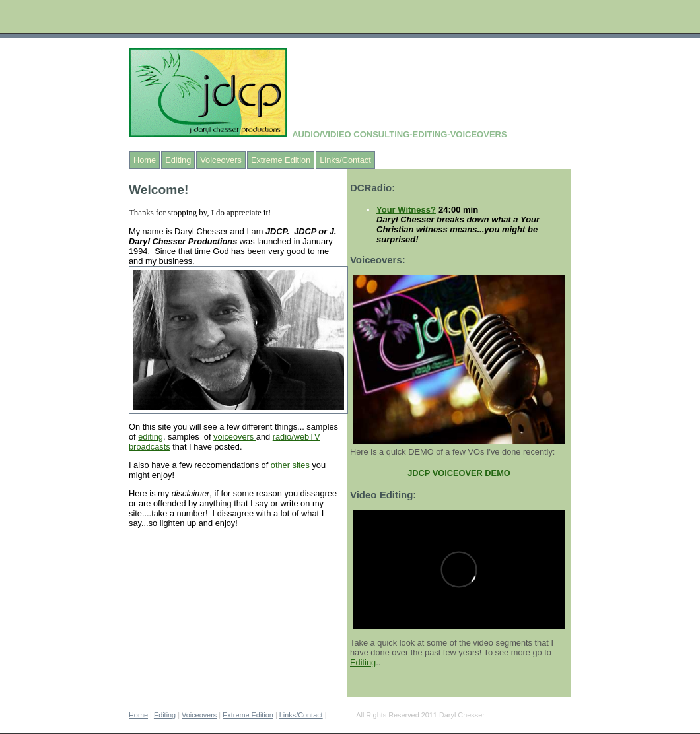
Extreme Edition (281, 160)
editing (151, 437)
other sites (292, 465)
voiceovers (235, 437)
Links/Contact (345, 160)
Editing (178, 160)
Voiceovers (221, 160)
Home (145, 160)
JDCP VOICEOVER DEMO (459, 473)
